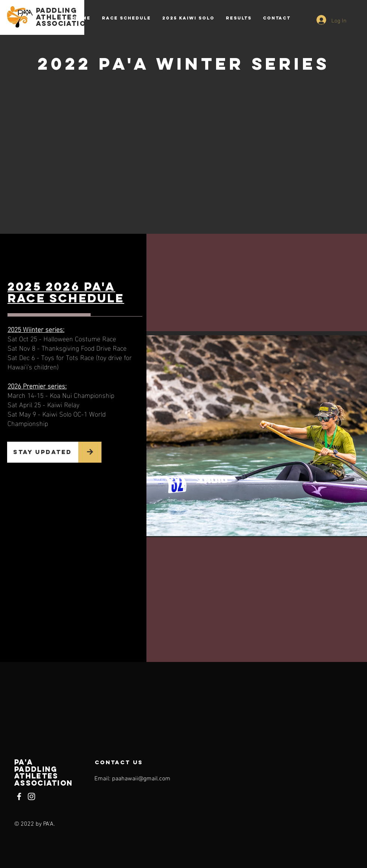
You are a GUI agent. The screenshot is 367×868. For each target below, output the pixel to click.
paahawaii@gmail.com (141, 779)
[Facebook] (19, 796)
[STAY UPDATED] (43, 452)
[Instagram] (31, 796)
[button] (239, 18)
